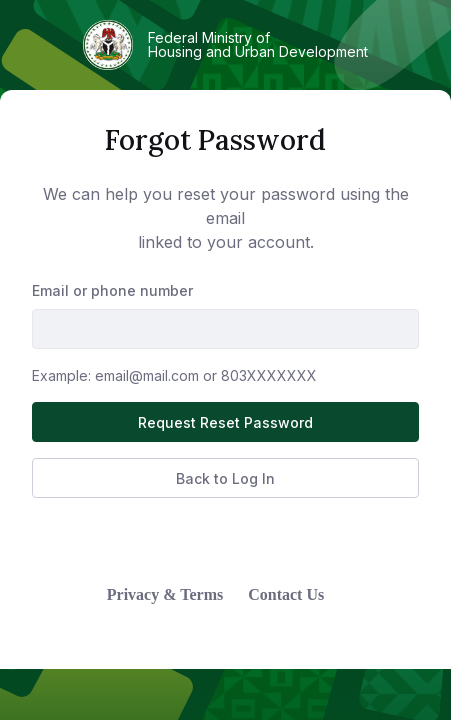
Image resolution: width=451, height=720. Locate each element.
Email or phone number (112, 290)
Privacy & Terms (165, 594)
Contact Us (286, 594)
